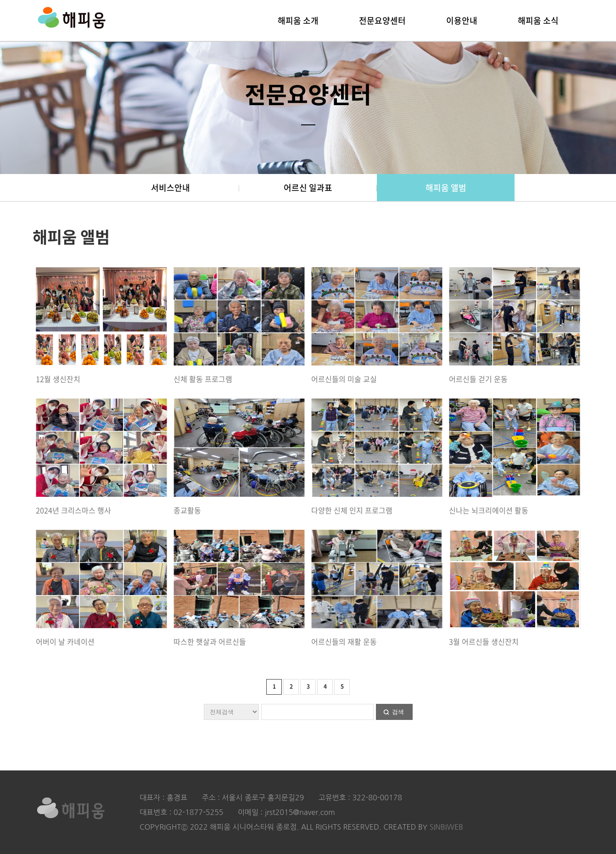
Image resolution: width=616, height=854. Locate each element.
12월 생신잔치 (58, 379)
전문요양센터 (382, 20)
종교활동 (187, 510)
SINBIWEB (446, 827)
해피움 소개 (298, 20)
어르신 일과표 (308, 188)
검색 (398, 712)
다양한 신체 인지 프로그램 (352, 510)
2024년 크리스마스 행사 (73, 510)
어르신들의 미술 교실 (344, 379)
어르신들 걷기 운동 (478, 379)
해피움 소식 (538, 20)
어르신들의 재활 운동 (344, 641)
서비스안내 (171, 188)
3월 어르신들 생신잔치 (484, 641)
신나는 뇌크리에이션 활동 (489, 510)
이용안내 (462, 20)
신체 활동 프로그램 (203, 379)
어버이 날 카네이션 (65, 641)
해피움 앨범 (446, 188)
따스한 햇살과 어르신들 (210, 641)
